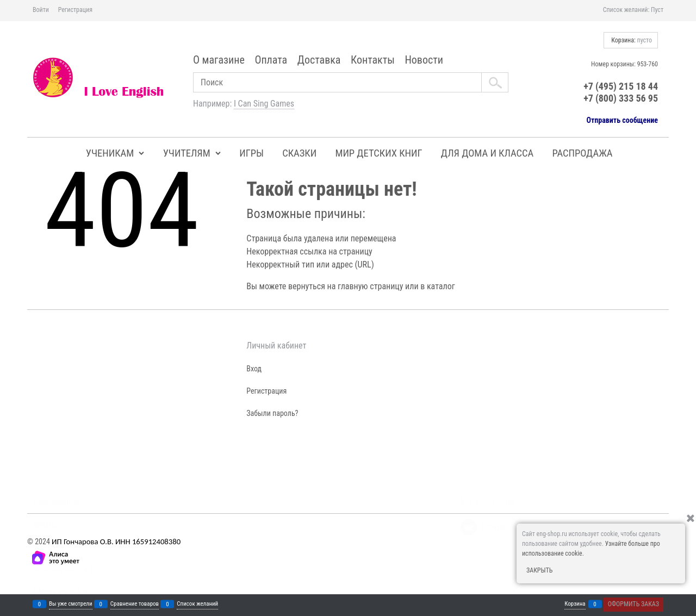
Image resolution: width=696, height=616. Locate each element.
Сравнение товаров (135, 604)
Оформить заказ (633, 604)
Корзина (575, 604)
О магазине (219, 60)
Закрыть (539, 570)
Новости (424, 60)
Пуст (657, 10)
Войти (41, 10)
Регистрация (75, 10)
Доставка (319, 60)
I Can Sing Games (264, 104)
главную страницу (370, 286)
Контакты (373, 60)
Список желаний (197, 604)
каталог (441, 286)
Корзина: (631, 40)
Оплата (271, 60)
